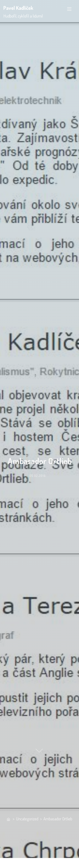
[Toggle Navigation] (69, 9)
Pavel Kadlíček (18, 8)
